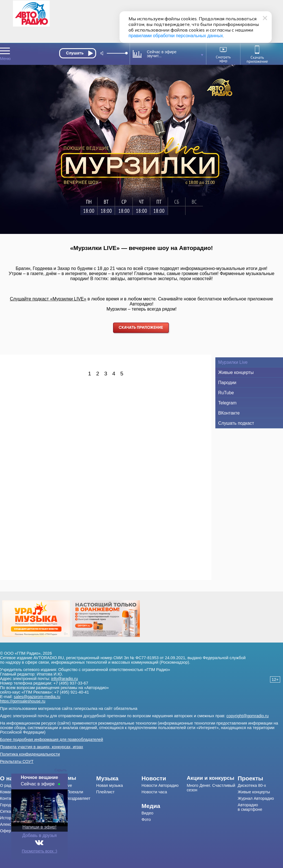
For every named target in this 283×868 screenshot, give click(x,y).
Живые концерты (254, 792)
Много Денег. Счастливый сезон (211, 788)
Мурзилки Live (59, 785)
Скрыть (61, 770)
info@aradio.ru (65, 679)
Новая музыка (110, 785)
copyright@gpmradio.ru (247, 716)
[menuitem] (71, 778)
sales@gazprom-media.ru (37, 697)
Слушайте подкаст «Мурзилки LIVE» (48, 299)
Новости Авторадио (160, 785)
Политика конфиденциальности (30, 754)
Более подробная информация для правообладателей (52, 739)
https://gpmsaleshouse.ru (23, 701)
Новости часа (154, 792)
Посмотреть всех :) (39, 851)
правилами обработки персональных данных (176, 36)
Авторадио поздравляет (68, 798)
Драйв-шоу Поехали (64, 792)
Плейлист (105, 792)
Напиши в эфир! (40, 827)
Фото (146, 820)
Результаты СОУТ (17, 761)
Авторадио (250, 807)
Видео (147, 813)
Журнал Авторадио (256, 798)
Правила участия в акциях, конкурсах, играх (42, 747)
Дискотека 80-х (252, 785)
